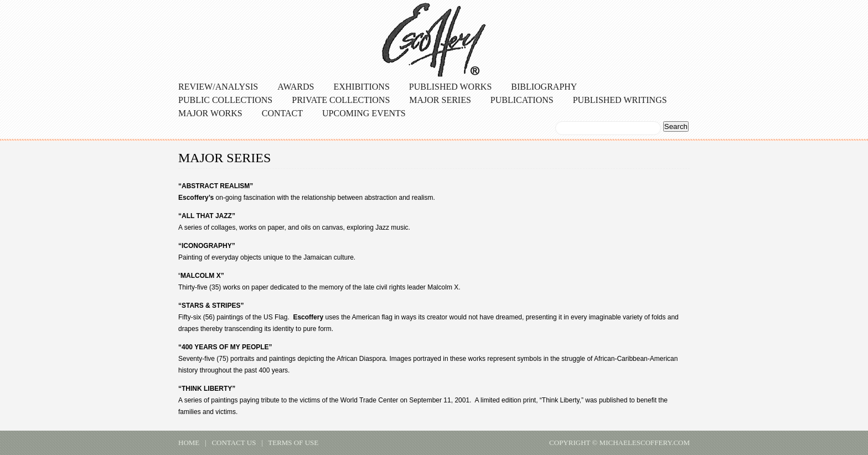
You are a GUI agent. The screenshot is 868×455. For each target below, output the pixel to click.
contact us (234, 443)
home (189, 443)
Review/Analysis (218, 87)
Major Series (440, 100)
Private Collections (341, 100)
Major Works (210, 113)
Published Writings (620, 100)
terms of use (293, 443)
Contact (282, 113)
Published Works (451, 87)
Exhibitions (361, 87)
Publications (522, 100)
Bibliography (544, 87)
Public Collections (225, 100)
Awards (296, 87)
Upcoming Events (364, 113)
